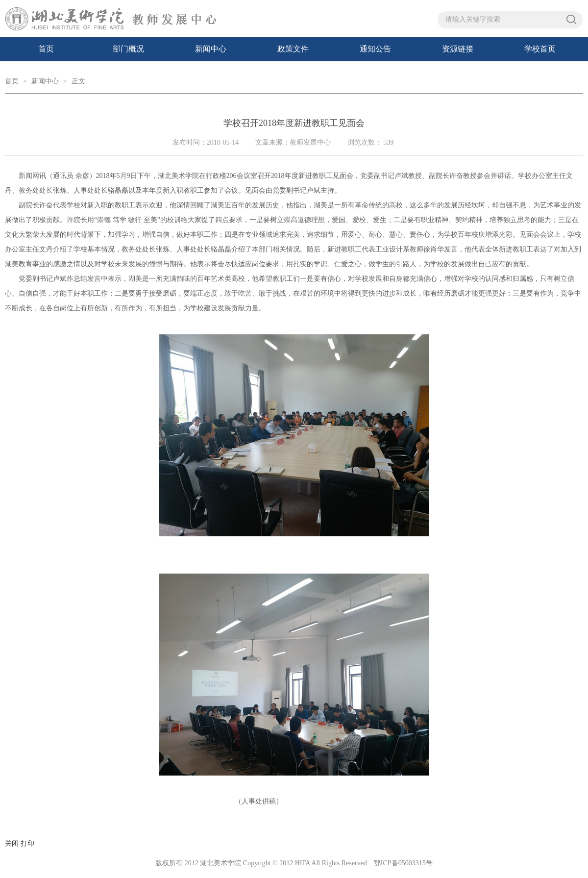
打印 (27, 843)
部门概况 (128, 49)
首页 (46, 49)
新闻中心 (211, 49)
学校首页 (540, 49)
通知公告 (375, 49)
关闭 (12, 843)
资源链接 (458, 49)
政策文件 (293, 49)
